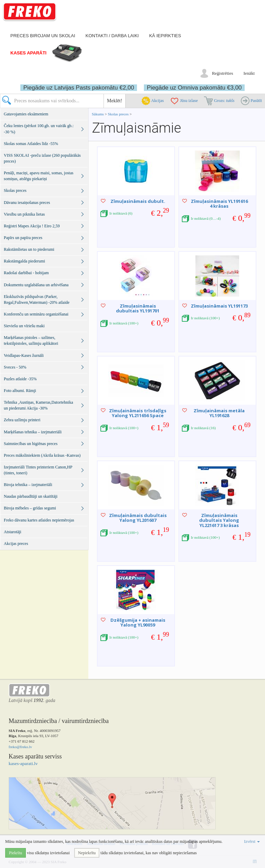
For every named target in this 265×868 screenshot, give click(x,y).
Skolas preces (119, 114)
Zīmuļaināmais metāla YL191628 (219, 413)
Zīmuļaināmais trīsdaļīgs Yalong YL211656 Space (138, 413)
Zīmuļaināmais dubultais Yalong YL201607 (138, 518)
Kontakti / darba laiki (112, 36)
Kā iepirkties (165, 36)
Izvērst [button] (252, 841)
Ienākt (249, 73)
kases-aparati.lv (23, 763)
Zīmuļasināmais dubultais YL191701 (138, 308)
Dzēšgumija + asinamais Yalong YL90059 (138, 622)
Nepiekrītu (87, 853)
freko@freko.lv (20, 747)
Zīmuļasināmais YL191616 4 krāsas (219, 204)
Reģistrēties (222, 73)
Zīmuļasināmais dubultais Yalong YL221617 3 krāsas (219, 520)
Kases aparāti (28, 53)
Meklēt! (115, 101)
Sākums (98, 114)
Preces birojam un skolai (43, 36)
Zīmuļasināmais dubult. (138, 201)
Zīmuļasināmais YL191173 (219, 306)
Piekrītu (16, 853)
